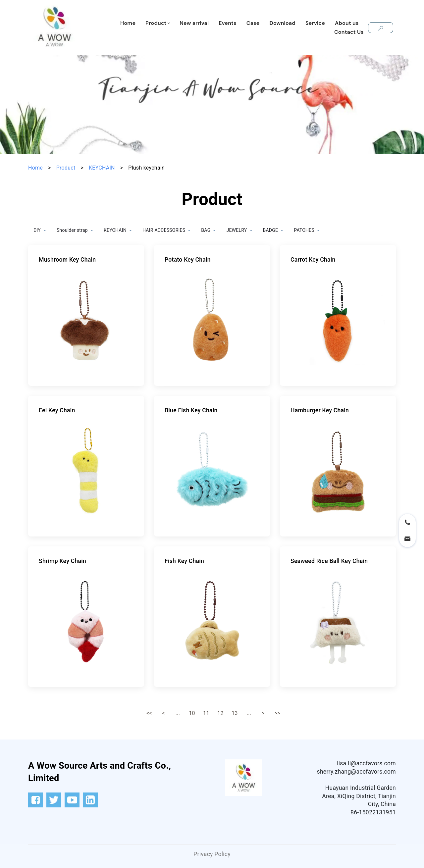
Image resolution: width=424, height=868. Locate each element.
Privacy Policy (212, 854)
